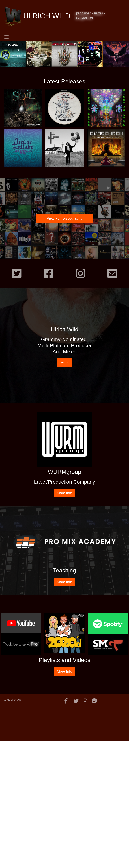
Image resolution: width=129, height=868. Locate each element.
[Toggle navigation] (7, 37)
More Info (64, 493)
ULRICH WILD (37, 16)
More (64, 363)
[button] (10, 54)
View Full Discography (64, 218)
